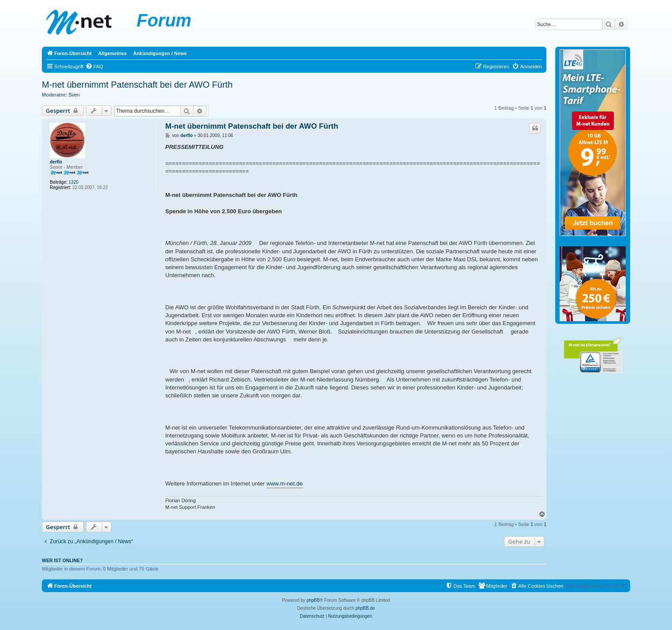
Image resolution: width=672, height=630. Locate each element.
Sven (74, 95)
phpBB (313, 600)
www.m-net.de (285, 484)
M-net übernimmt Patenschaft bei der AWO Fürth (137, 85)
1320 (74, 182)
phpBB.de (365, 608)
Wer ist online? (62, 560)
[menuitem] (94, 67)
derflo (56, 162)
